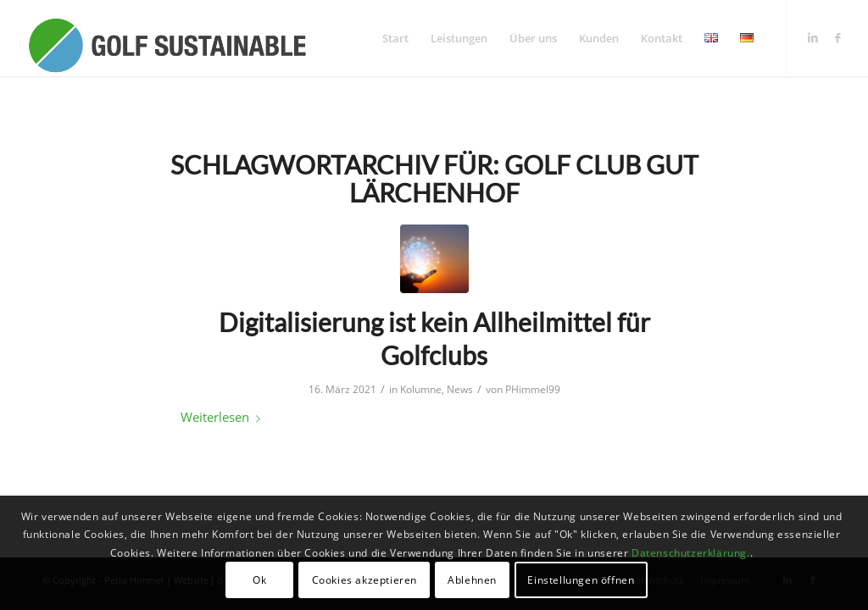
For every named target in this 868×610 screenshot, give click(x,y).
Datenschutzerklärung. (691, 553)
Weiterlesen (224, 417)
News (460, 389)
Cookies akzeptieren (364, 580)
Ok (259, 580)
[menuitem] (395, 38)
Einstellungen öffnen (581, 580)
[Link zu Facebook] (838, 37)
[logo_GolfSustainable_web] (167, 38)
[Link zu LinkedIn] (813, 37)
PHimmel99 (533, 389)
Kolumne (421, 389)
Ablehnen (472, 580)
